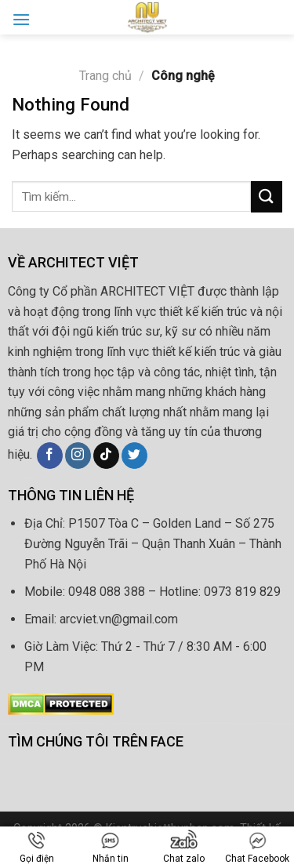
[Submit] (267, 196)
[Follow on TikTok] (106, 456)
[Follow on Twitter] (134, 456)
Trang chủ (105, 76)
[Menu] (21, 19)
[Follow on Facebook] (50, 456)
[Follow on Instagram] (78, 456)
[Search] (276, 17)
